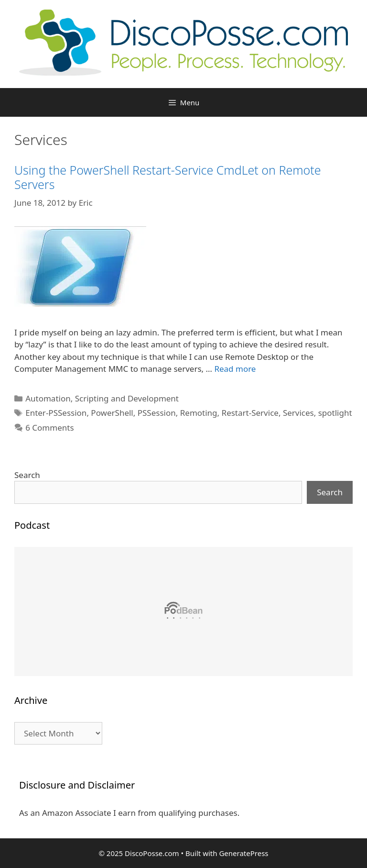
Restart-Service (250, 413)
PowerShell (112, 413)
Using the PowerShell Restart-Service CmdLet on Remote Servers (168, 177)
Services (298, 413)
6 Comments (49, 428)
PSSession (157, 413)
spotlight (335, 413)
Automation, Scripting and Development (102, 398)
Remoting (199, 413)
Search (27, 475)
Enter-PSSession (56, 413)
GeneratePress (243, 853)
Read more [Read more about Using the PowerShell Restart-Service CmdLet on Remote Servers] (235, 369)
